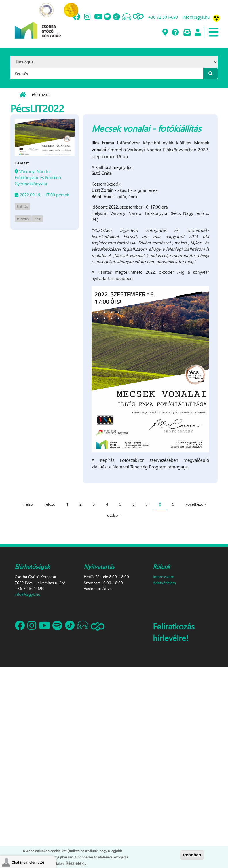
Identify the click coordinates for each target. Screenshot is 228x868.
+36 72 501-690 (163, 17)
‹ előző (50, 504)
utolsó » (114, 515)
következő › (195, 504)
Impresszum (164, 577)
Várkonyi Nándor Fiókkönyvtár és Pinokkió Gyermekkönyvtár (38, 177)
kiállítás (22, 206)
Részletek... (76, 863)
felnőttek (23, 219)
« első (28, 504)
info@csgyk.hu (196, 17)
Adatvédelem (164, 583)
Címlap (23, 95)
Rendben (192, 855)
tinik (38, 219)
